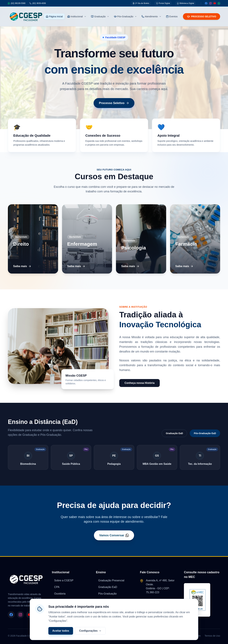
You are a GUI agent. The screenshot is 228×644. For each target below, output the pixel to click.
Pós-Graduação (125, 16)
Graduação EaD (174, 433)
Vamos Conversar (114, 535)
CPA (56, 587)
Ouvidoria (59, 594)
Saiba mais (22, 266)
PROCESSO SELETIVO (202, 16)
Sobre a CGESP (63, 580)
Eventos (172, 16)
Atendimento (151, 16)
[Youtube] (215, 3)
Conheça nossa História (139, 383)
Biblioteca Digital (185, 3)
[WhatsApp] (219, 3)
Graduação (100, 16)
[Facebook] (206, 3)
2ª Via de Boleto (141, 3)
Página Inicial (54, 16)
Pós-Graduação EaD (205, 433)
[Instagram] (210, 3)
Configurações (90, 636)
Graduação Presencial (110, 580)
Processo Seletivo (114, 103)
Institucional (77, 16)
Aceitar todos (61, 636)
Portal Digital (163, 3)
